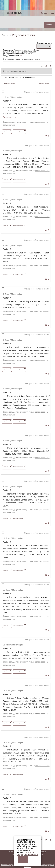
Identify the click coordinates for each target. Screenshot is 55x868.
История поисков (47, 13)
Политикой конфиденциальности (27, 853)
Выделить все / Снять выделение (20, 77)
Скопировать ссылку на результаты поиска (21, 59)
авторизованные (42, 122)
